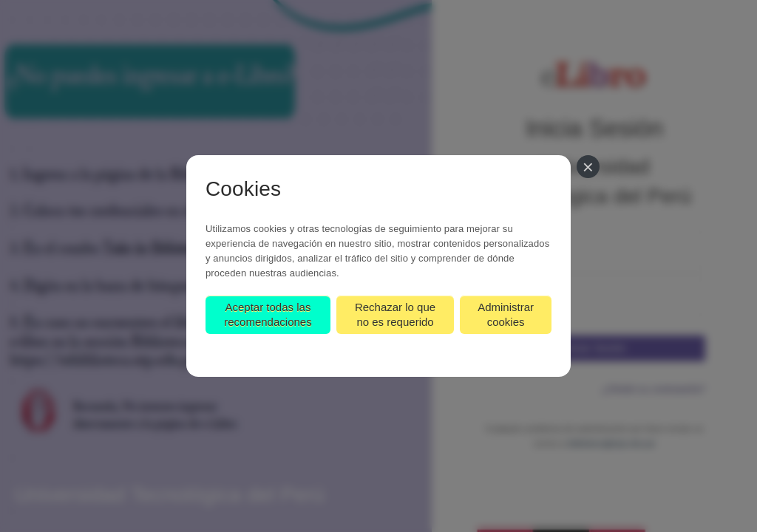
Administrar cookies (506, 314)
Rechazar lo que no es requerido (395, 314)
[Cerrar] (588, 167)
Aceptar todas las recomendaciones (268, 314)
